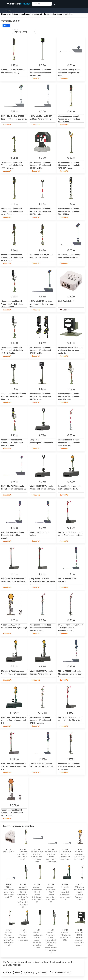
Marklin (29, 973)
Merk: (6, 25)
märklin (18, 973)
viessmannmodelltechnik (61, 973)
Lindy (7, 973)
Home (8, 10)
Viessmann (42, 973)
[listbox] (24, 32)
